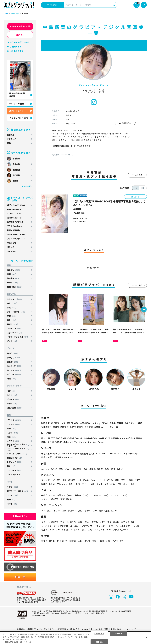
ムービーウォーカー (111, 427)
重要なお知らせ (20, 516)
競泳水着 (13, 278)
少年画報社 (46, 427)
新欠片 (73, 427)
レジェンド (15, 462)
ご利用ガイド (16, 47)
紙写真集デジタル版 (15, 222)
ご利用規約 (20, 629)
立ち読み (135, 197)
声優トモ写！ (12, 243)
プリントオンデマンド (16, 239)
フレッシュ (14, 328)
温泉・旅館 (15, 408)
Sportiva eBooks (14, 218)
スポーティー (15, 333)
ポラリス (11, 247)
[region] (75, 638)
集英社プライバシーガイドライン (41, 629)
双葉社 (97, 427)
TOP (6, 14)
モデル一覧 (15, 14)
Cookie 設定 (87, 629)
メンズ (13, 495)
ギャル (12, 341)
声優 (12, 437)
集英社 (120, 423)
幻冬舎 (113, 423)
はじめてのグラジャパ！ (20, 42)
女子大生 (13, 441)
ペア (12, 391)
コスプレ (14, 270)
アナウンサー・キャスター (19, 449)
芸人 (12, 466)
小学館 (139, 423)
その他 (12, 504)
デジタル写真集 (17, 104)
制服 (12, 274)
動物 (12, 500)
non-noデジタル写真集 (131, 438)
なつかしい (15, 366)
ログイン (20, 35)
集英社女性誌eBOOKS (52, 442)
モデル (13, 433)
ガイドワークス (58, 423)
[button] (144, 310)
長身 (12, 320)
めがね (13, 283)
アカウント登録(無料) (20, 26)
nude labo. (12, 251)
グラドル (14, 420)
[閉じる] (147, 637)
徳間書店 (64, 427)
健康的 (13, 324)
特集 (9, 143)
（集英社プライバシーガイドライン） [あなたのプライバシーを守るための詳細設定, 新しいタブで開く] (18, 642)
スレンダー (15, 299)
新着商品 (11, 135)
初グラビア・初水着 (18, 491)
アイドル (14, 424)
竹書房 (56, 427)
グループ (13, 399)
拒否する (119, 633)
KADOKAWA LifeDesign (90, 423)
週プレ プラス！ (16, 111)
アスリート (14, 470)
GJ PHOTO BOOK (14, 214)
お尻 (12, 308)
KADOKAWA (72, 423)
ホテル (12, 404)
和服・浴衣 (15, 287)
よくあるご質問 (17, 51)
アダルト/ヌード (14, 474)
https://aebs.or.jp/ (39, 615)
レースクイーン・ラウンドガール (19, 445)
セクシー (14, 374)
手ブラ (13, 487)
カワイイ (14, 370)
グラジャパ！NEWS (19, 118)
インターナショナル (18, 337)
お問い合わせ (116, 629)
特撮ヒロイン (15, 458)
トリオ (12, 395)
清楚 (12, 379)
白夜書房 (89, 427)
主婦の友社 (129, 423)
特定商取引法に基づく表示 (68, 629)
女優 (12, 429)
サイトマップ (130, 629)
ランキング (11, 139)
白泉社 (80, 427)
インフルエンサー (17, 454)
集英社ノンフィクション (75, 442)
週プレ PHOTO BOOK (16, 205)
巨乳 (13, 303)
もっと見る (137, 175)
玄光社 (105, 423)
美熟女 (13, 362)
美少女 (13, 353)
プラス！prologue (15, 226)
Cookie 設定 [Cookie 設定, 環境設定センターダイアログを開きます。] (99, 633)
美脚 (12, 316)
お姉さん (14, 358)
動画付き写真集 (13, 230)
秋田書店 (45, 423)
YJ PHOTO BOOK (14, 209)
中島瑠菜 (77, 209)
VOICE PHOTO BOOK (16, 234)
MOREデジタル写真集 (109, 438)
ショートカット (17, 312)
